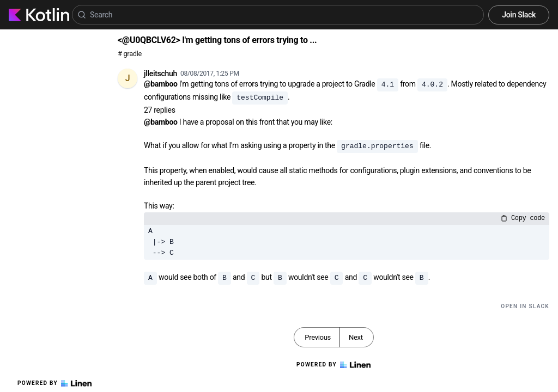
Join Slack (519, 15)
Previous (318, 337)
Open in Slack (525, 306)
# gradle (130, 54)
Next (356, 337)
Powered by (54, 383)
